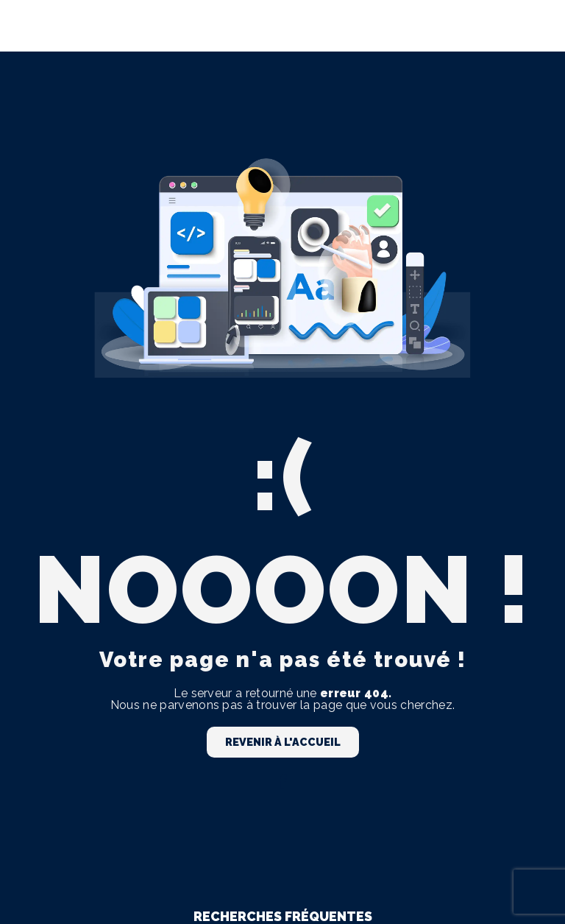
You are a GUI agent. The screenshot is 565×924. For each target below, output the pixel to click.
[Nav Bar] (530, 26)
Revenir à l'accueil (283, 742)
